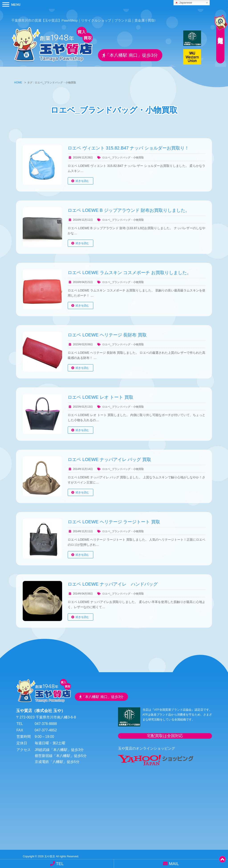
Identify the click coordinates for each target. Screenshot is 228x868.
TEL (57, 864)
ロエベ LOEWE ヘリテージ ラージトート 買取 (114, 519)
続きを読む (82, 178)
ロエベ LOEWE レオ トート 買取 (100, 394)
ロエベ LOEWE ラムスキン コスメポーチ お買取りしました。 (129, 269)
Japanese (183, 3)
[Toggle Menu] (6, 4)
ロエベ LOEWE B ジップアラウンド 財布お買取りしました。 (129, 207)
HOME (18, 80)
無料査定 (219, 32)
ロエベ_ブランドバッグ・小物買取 (123, 154)
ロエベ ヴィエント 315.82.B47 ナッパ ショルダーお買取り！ (128, 145)
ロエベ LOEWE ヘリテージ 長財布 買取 (107, 332)
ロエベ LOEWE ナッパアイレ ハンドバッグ (113, 581)
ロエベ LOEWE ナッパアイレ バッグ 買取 (109, 456)
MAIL (171, 864)
